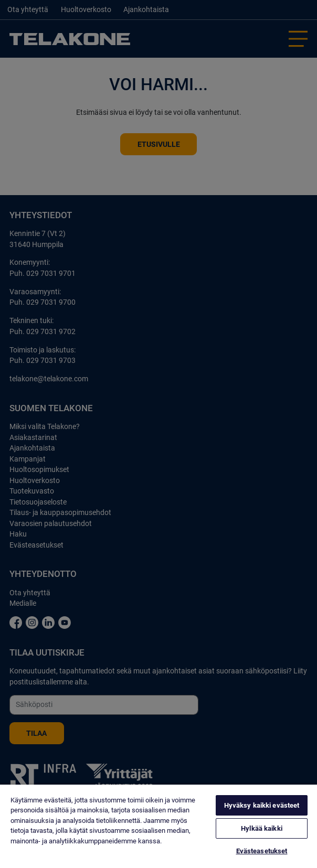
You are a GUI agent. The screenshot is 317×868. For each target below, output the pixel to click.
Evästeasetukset (262, 851)
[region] (158, 826)
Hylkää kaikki (262, 828)
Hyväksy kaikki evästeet (262, 805)
